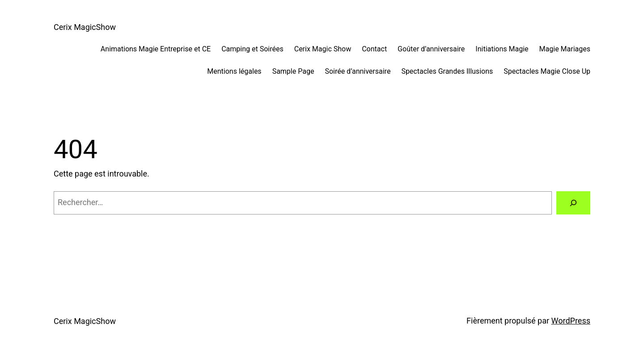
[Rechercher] (573, 203)
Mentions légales (234, 71)
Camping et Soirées (252, 49)
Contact (374, 49)
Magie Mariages (565, 49)
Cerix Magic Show (323, 49)
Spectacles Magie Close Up (547, 71)
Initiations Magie (502, 49)
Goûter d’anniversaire (431, 49)
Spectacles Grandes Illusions (447, 71)
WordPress (571, 321)
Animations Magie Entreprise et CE (156, 49)
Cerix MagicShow (85, 27)
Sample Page (293, 71)
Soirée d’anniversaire (358, 71)
